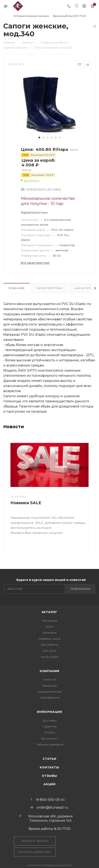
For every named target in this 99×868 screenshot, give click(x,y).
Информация (49, 712)
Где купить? (50, 738)
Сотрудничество (50, 692)
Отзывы (49, 776)
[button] (39, 138)
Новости (50, 679)
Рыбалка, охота (49, 639)
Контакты (49, 767)
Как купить (83, 288)
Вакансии (50, 686)
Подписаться (80, 589)
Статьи (49, 759)
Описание (16, 288)
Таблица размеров (50, 744)
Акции (49, 784)
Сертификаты (49, 697)
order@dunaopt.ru (53, 807)
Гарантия (50, 726)
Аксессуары (50, 657)
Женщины (50, 621)
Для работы (50, 645)
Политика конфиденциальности (50, 865)
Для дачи (49, 651)
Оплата (50, 732)
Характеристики (49, 288)
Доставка (50, 720)
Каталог (50, 612)
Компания (49, 671)
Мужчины (49, 633)
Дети (49, 627)
